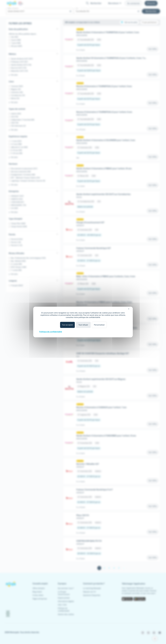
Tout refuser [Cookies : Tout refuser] (83, 325)
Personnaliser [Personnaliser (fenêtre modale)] (99, 325)
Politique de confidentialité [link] (51, 332)
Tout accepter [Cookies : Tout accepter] (67, 325)
